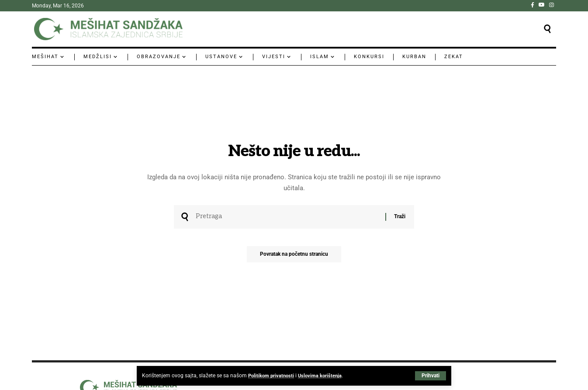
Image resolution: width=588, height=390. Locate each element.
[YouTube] (542, 5)
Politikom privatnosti (272, 376)
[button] (431, 376)
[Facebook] (533, 5)
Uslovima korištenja (323, 376)
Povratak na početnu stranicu (294, 257)
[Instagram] (552, 5)
